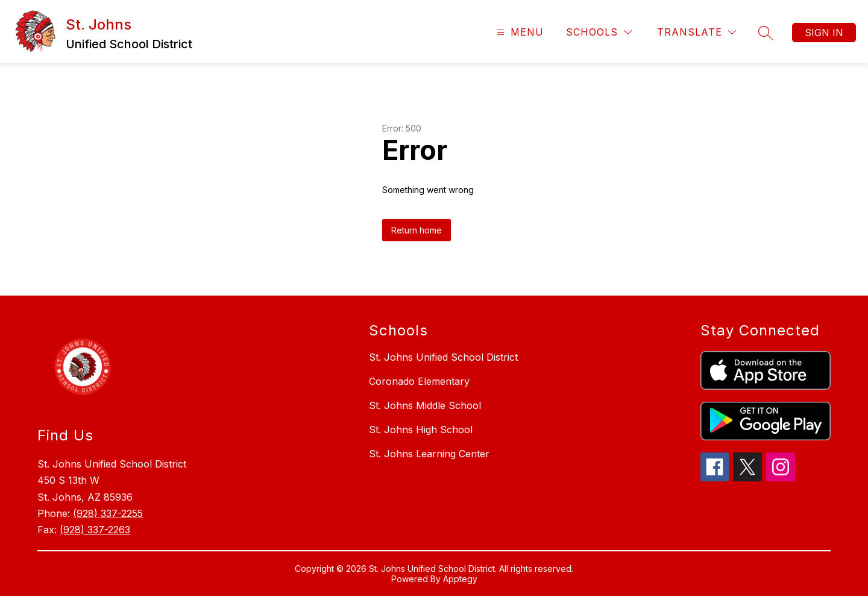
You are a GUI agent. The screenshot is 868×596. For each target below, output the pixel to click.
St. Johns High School (421, 430)
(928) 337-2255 (108, 513)
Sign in (824, 33)
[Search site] (766, 33)
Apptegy (460, 579)
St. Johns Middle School (425, 405)
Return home (417, 230)
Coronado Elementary (419, 381)
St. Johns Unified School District (443, 357)
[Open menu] (519, 32)
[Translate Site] (697, 32)
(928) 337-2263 (95, 530)
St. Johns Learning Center (429, 454)
